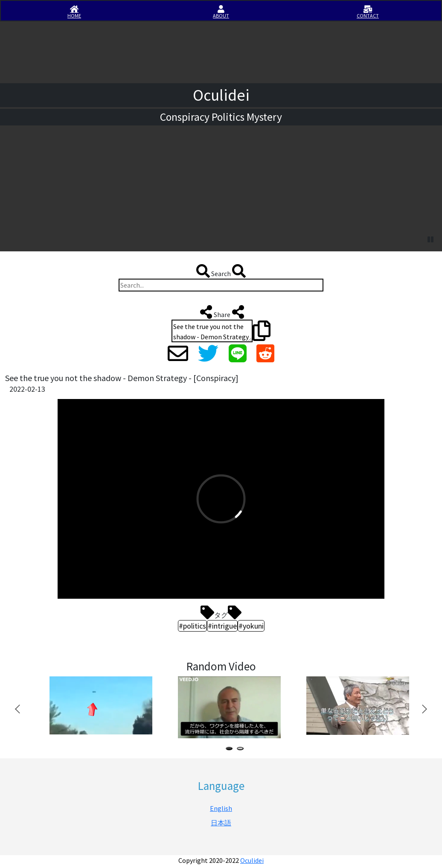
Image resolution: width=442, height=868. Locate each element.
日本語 (221, 823)
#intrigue (222, 626)
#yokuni (251, 626)
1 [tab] (231, 750)
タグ (221, 612)
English (221, 808)
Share (221, 312)
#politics (192, 626)
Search (221, 271)
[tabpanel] (100, 705)
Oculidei (252, 860)
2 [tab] (242, 750)
